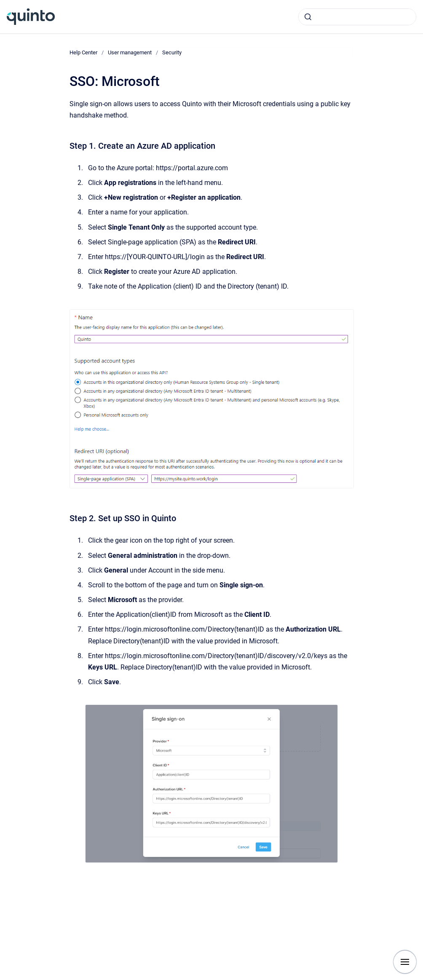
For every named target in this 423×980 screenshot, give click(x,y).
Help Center (83, 52)
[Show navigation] (405, 962)
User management (130, 52)
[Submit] (308, 17)
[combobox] (357, 17)
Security (172, 52)
